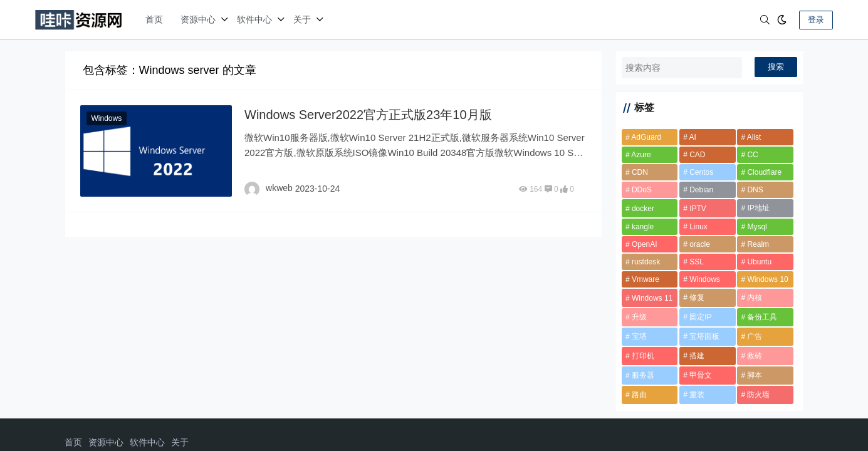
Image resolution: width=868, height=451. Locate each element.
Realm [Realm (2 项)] (758, 244)
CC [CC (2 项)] (752, 155)
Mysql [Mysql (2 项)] (757, 227)
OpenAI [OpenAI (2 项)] (645, 244)
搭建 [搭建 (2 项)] (697, 356)
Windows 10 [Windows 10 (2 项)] (767, 279)
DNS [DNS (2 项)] (755, 190)
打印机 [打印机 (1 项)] (643, 356)
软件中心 (254, 19)
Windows (107, 118)
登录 (816, 20)
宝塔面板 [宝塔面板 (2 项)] (704, 336)
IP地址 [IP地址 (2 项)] (758, 208)
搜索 (776, 67)
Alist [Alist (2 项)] (754, 137)
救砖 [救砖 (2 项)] (755, 356)
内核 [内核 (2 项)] (755, 298)
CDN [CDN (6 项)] (640, 172)
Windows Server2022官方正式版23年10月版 (368, 115)
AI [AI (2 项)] (693, 137)
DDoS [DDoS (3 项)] (642, 190)
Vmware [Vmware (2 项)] (646, 279)
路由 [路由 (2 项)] (639, 395)
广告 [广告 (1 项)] (755, 336)
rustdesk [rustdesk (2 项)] (646, 262)
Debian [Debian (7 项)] (701, 190)
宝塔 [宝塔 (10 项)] (639, 336)
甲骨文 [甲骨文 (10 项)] (701, 375)
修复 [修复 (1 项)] (697, 298)
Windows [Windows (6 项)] (705, 279)
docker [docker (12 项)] (643, 209)
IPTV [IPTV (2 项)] (698, 209)
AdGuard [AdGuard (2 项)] (646, 137)
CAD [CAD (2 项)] (697, 155)
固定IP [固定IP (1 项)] (700, 317)
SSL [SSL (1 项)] (697, 262)
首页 (154, 19)
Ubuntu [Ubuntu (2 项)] (759, 262)
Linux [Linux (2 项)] (698, 227)
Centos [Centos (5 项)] (701, 172)
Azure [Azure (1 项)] (641, 155)
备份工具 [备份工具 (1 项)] (762, 317)
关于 (302, 19)
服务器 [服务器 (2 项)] (643, 375)
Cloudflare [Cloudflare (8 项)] (764, 172)
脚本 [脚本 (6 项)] (755, 375)
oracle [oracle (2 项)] (700, 244)
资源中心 (198, 19)
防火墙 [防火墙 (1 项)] (758, 395)
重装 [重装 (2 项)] (697, 395)
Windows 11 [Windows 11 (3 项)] (652, 298)
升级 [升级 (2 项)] (639, 317)
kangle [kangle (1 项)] (643, 227)
